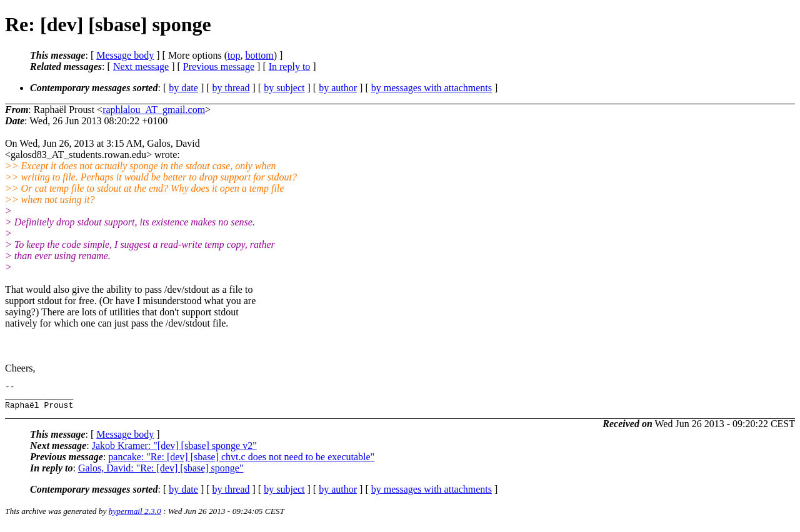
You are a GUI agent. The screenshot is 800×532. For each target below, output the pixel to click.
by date (183, 88)
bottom (259, 55)
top (234, 55)
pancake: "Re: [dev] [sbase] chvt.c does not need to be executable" (241, 462)
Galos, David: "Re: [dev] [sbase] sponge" (161, 474)
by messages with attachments (432, 88)
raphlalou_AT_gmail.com (154, 110)
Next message (141, 66)
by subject (284, 88)
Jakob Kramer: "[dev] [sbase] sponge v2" (174, 451)
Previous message (219, 66)
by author (338, 88)
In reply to (290, 66)
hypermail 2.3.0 (135, 517)
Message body (125, 55)
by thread (231, 88)
